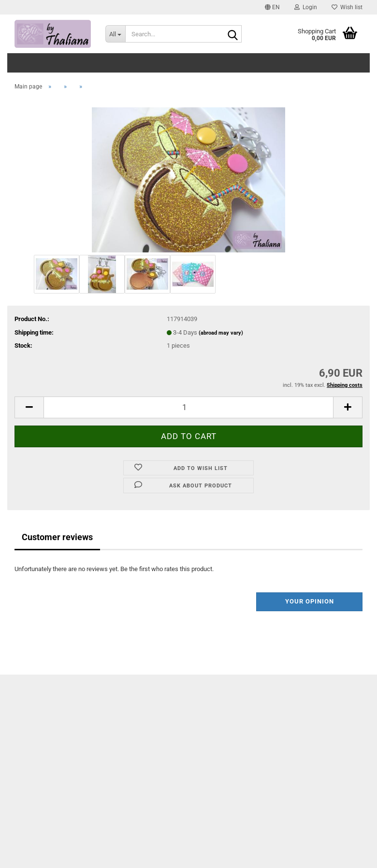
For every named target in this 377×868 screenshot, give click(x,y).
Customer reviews (57, 537)
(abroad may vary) (221, 333)
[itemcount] (188, 407)
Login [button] (306, 7)
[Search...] (116, 34)
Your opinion (310, 601)
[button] (272, 7)
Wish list (347, 7)
